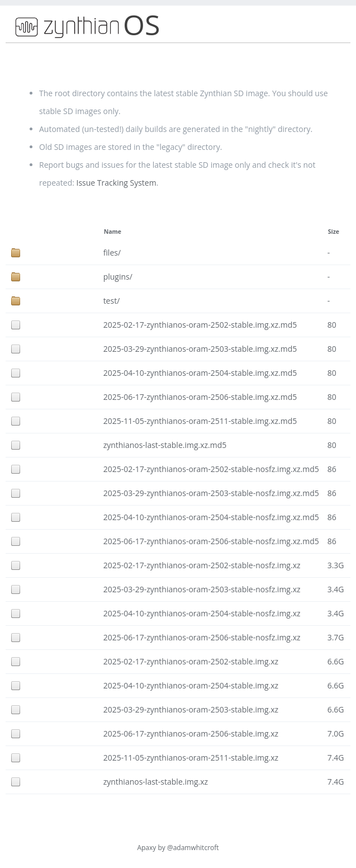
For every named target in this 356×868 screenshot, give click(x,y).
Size (334, 232)
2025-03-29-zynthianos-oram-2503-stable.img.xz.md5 (200, 349)
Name (113, 232)
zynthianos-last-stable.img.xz (156, 782)
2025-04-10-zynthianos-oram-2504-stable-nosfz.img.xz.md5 (211, 517)
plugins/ (118, 277)
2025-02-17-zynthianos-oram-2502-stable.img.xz (191, 661)
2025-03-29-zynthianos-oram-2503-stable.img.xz (191, 709)
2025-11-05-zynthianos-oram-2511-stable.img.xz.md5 (200, 421)
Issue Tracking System (117, 183)
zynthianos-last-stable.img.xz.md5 (165, 445)
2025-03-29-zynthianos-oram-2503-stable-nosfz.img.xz (202, 589)
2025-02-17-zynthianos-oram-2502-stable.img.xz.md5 (200, 325)
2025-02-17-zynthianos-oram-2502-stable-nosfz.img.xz (202, 565)
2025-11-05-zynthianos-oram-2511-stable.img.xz (191, 758)
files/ (112, 253)
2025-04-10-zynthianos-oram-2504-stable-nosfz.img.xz (202, 613)
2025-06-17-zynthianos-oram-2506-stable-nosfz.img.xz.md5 (211, 541)
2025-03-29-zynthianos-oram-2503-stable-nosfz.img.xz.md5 (211, 493)
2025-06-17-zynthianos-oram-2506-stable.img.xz (191, 733)
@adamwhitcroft (193, 848)
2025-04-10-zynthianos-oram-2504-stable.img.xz (191, 685)
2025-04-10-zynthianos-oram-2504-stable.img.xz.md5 (200, 373)
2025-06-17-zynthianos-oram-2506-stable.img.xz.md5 (200, 397)
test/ (112, 301)
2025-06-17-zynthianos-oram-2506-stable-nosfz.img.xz (202, 637)
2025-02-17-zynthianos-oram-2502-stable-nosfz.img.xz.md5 (211, 469)
